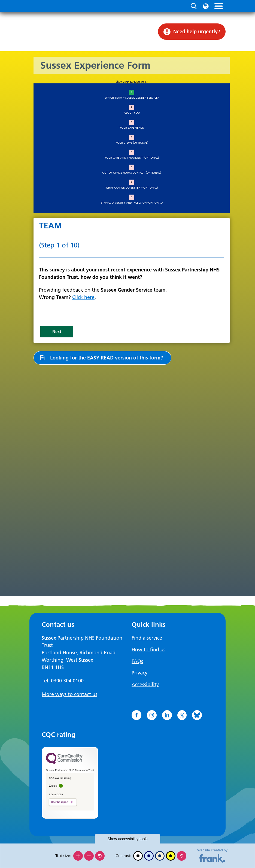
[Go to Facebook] (136, 714)
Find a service (147, 638)
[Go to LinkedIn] (167, 714)
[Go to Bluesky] (197, 714)
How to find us (148, 649)
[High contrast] (171, 856)
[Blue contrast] (149, 856)
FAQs (137, 661)
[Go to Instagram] (152, 714)
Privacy (139, 672)
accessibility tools (127, 839)
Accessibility (145, 684)
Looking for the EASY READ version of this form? (101, 357)
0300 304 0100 (67, 681)
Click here (83, 297)
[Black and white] (138, 856)
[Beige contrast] (160, 856)
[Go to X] (182, 714)
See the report (60, 801)
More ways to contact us (69, 694)
